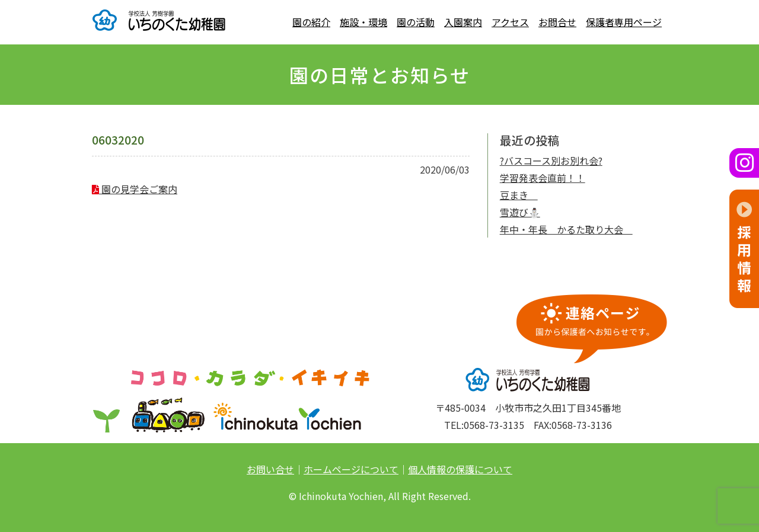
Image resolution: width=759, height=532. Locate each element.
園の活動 (416, 22)
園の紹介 (311, 22)
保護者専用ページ (624, 22)
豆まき (519, 195)
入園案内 (463, 22)
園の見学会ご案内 (135, 189)
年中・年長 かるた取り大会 (566, 229)
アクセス (510, 22)
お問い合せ (270, 469)
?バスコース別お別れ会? (551, 161)
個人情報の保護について (460, 469)
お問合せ (557, 22)
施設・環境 (363, 22)
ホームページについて (351, 469)
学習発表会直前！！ (543, 178)
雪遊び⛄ (520, 212)
